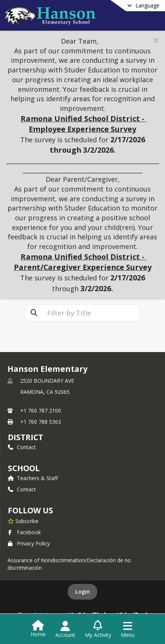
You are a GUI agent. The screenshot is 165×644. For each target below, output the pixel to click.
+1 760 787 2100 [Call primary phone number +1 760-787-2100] (41, 410)
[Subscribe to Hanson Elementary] (23, 521)
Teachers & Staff (33, 478)
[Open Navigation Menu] (128, 629)
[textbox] (91, 313)
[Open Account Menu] (65, 629)
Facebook (24, 532)
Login (82, 592)
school (24, 468)
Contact (22, 447)
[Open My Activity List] (98, 629)
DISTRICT (25, 437)
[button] (156, 41)
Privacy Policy (29, 543)
